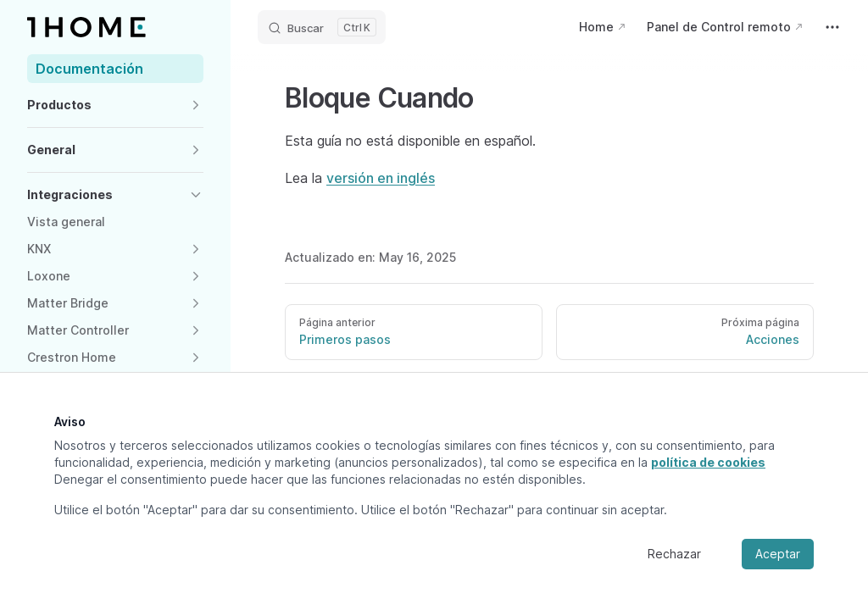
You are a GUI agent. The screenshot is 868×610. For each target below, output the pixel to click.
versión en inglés (381, 178)
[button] (115, 105)
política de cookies (708, 462)
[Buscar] (322, 27)
